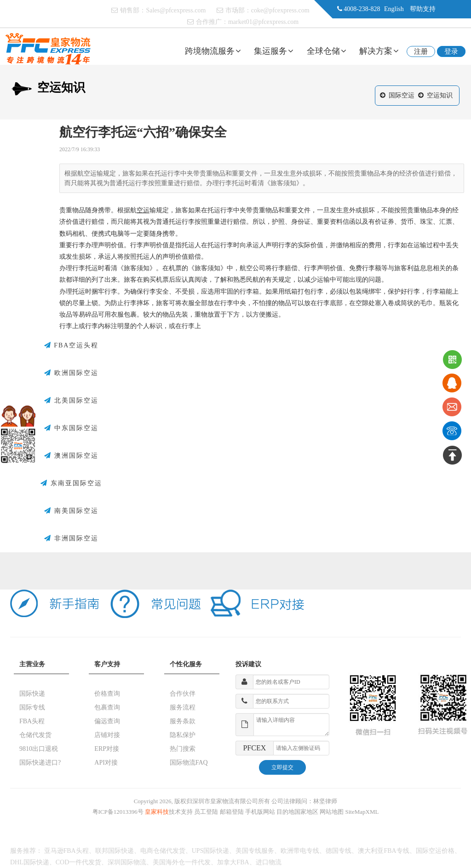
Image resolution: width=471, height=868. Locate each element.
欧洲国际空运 (71, 373)
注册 (421, 51)
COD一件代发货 (79, 862)
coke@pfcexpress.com (280, 10)
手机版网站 (260, 812)
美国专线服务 (255, 851)
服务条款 (183, 721)
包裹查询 (107, 707)
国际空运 (402, 95)
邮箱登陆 (232, 812)
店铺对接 (107, 735)
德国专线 (339, 851)
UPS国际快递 (211, 851)
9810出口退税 (39, 749)
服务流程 (183, 707)
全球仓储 (327, 51)
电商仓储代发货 (163, 851)
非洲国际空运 (71, 539)
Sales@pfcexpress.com (176, 10)
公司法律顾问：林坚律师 (304, 801)
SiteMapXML (362, 812)
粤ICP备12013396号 (118, 812)
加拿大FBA (233, 862)
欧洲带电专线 (300, 851)
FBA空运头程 (72, 346)
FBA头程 (32, 721)
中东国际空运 (71, 428)
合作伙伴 (183, 694)
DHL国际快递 (30, 862)
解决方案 (379, 51)
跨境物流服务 (213, 51)
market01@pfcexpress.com (263, 22)
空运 (143, 210)
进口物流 (269, 862)
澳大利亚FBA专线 (383, 851)
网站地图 (332, 812)
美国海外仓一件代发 (182, 862)
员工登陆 (206, 812)
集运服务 (274, 51)
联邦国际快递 (115, 851)
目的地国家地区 (297, 812)
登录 (451, 51)
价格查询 (107, 694)
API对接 (106, 763)
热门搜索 (183, 749)
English (394, 9)
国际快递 (32, 694)
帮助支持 (423, 9)
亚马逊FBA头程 (66, 851)
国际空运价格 (435, 851)
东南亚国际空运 (71, 483)
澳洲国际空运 (71, 456)
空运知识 (440, 95)
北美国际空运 (71, 401)
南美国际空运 (71, 511)
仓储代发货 (35, 735)
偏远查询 (107, 721)
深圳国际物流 (127, 862)
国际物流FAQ (189, 763)
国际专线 (32, 707)
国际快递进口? (40, 763)
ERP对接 (107, 749)
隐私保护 (183, 735)
